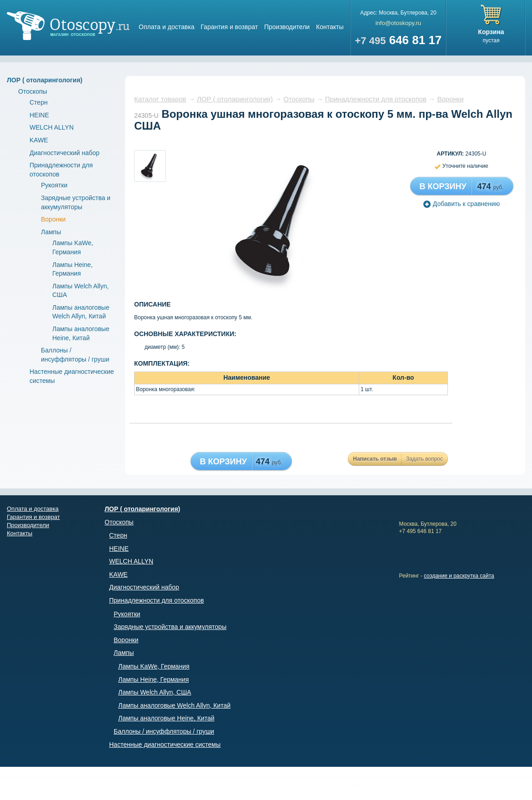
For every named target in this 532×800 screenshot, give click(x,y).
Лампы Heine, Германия (153, 679)
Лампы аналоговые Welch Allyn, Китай (174, 705)
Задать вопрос (424, 459)
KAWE (39, 140)
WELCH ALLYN (52, 127)
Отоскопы (33, 91)
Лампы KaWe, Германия (154, 666)
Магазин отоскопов (68, 26)
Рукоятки (54, 185)
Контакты (330, 27)
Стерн (39, 102)
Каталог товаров (160, 99)
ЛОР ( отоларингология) (45, 80)
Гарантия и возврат (229, 27)
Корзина (491, 32)
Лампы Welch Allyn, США (155, 692)
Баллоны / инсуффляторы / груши (164, 731)
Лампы (51, 232)
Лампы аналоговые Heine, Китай (166, 718)
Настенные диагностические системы (165, 745)
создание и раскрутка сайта (459, 576)
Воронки (53, 219)
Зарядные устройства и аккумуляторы (170, 627)
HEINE (39, 115)
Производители (287, 27)
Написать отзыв (375, 459)
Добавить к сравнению (462, 204)
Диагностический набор (65, 153)
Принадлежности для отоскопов (376, 99)
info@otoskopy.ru (398, 23)
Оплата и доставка (166, 27)
